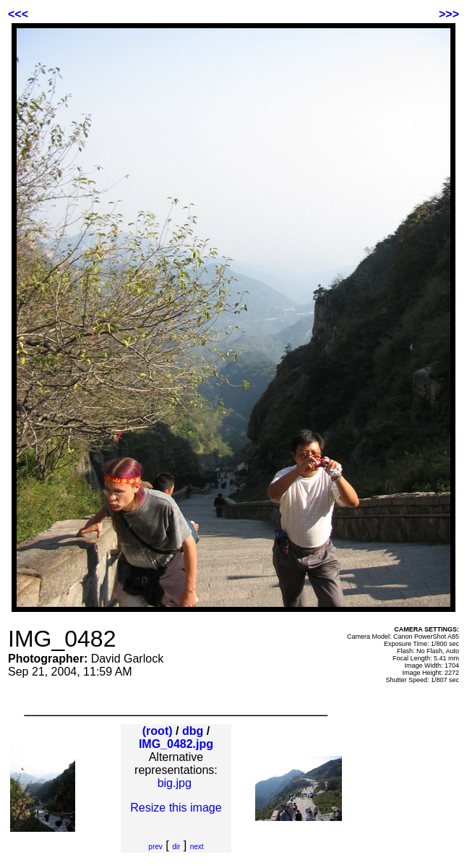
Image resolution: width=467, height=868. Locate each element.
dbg (193, 731)
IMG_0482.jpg (176, 744)
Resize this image (176, 808)
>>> (449, 14)
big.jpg (175, 783)
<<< (18, 14)
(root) (158, 731)
